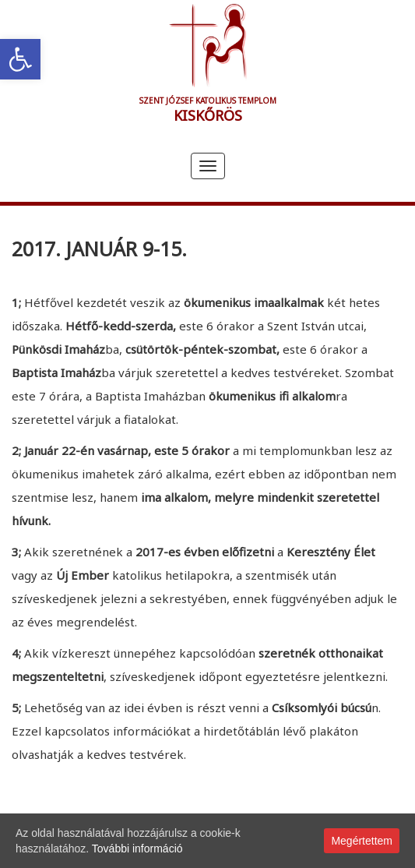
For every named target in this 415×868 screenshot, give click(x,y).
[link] (20, 59)
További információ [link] (137, 849)
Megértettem (362, 841)
